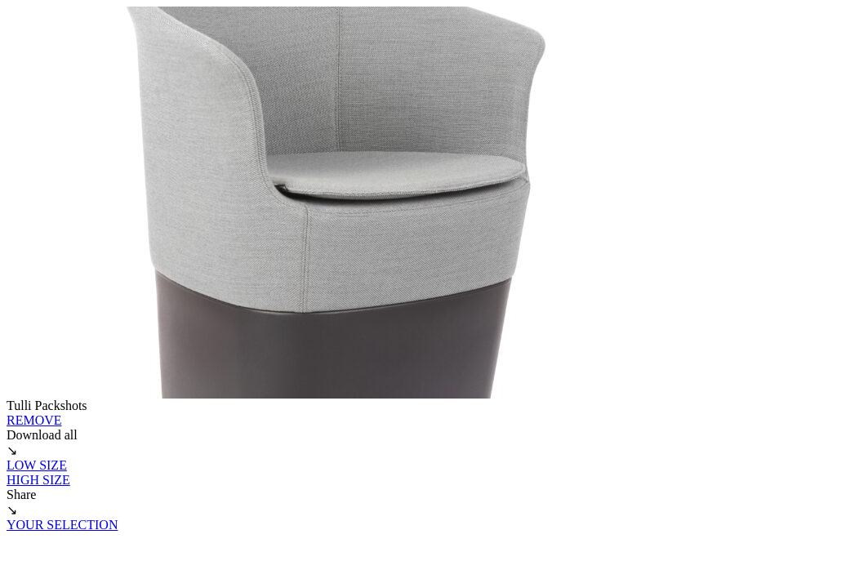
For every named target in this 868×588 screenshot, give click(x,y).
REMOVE (34, 420)
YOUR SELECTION (62, 525)
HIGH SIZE (38, 480)
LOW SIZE (37, 465)
